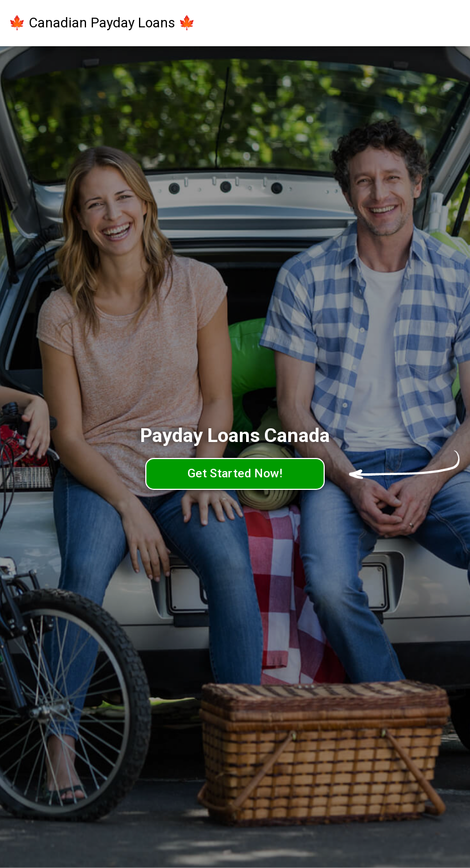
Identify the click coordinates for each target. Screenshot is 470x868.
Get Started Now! (235, 473)
